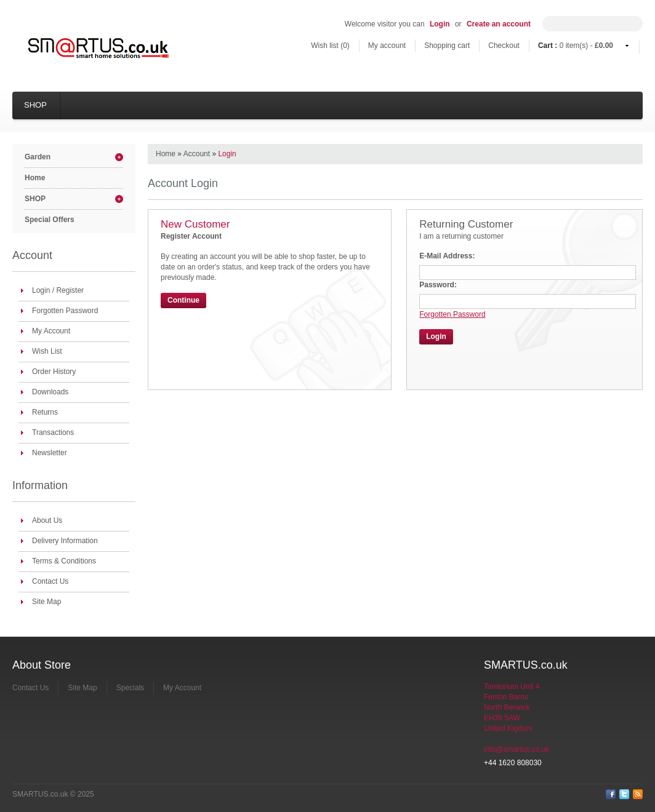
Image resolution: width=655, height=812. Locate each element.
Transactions (53, 432)
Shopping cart (447, 46)
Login (440, 24)
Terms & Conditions (64, 561)
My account (387, 46)
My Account (51, 331)
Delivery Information (65, 541)
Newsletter (50, 453)
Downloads (50, 392)
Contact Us (50, 581)
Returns (45, 412)
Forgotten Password (65, 311)
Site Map (46, 602)
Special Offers (50, 220)
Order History (54, 372)
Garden (38, 157)
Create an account (499, 24)
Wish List (47, 351)
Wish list (330, 46)
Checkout (504, 46)
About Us (47, 520)
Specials (130, 688)
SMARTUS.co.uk (40, 794)
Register (70, 290)
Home (35, 178)
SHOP (35, 105)
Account (197, 154)
